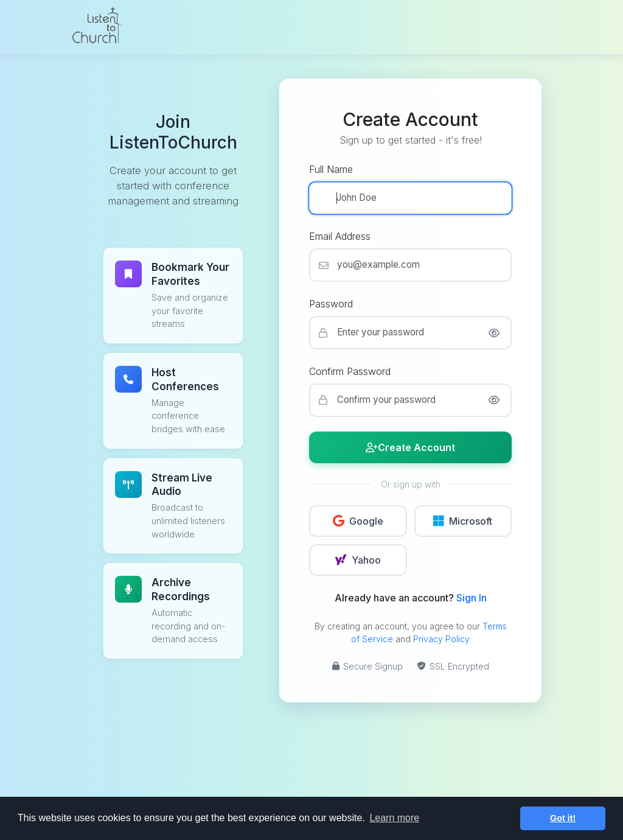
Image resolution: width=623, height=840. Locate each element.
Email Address (340, 236)
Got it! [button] (563, 818)
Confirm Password (350, 371)
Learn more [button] (394, 818)
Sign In (472, 598)
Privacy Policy (441, 639)
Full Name (331, 169)
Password (331, 304)
